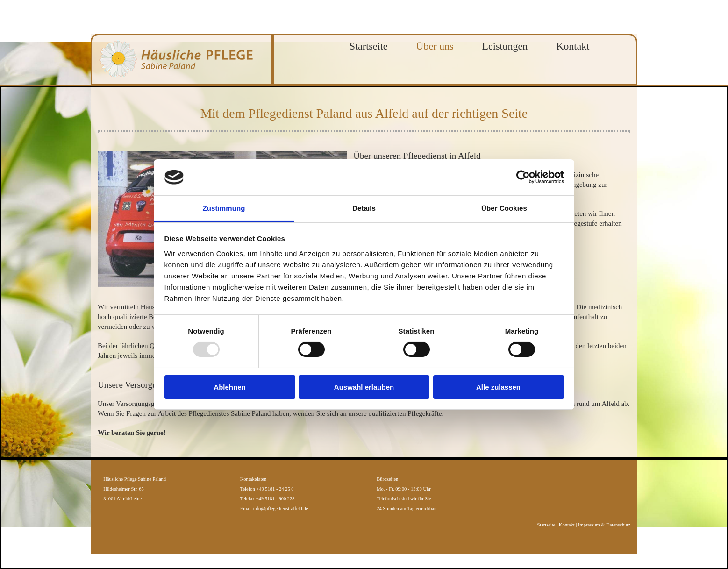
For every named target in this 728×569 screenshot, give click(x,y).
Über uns (435, 46)
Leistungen (505, 46)
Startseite (369, 46)
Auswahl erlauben (364, 387)
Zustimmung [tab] (224, 208)
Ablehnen (229, 387)
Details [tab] (364, 208)
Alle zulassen (498, 387)
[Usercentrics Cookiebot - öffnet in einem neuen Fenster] (523, 177)
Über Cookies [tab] (504, 208)
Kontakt (573, 46)
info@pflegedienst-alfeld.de (280, 509)
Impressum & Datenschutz (604, 525)
